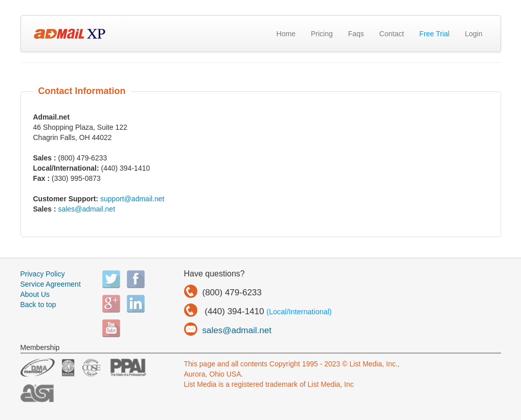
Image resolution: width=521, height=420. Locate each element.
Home (286, 34)
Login (473, 34)
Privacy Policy (43, 274)
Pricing (322, 34)
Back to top (38, 305)
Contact (392, 34)
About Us (35, 294)
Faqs (356, 34)
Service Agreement (51, 284)
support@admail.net (132, 199)
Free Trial (434, 34)
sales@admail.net (87, 209)
